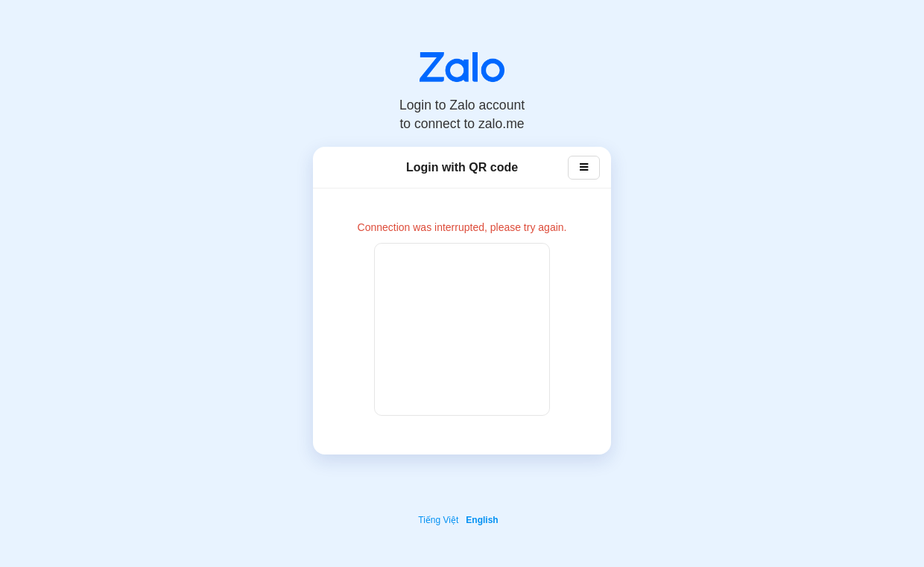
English (482, 520)
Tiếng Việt (438, 520)
